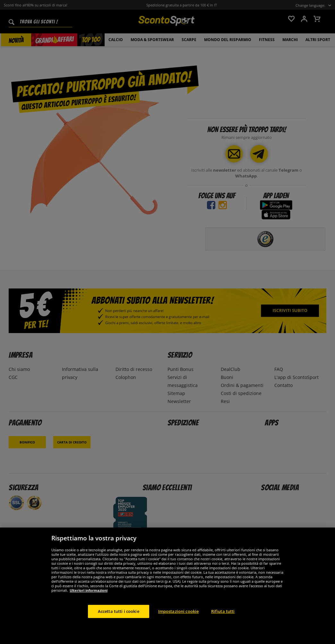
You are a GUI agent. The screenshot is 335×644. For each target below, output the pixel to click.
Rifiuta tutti (223, 620)
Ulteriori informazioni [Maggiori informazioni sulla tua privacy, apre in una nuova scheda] (89, 599)
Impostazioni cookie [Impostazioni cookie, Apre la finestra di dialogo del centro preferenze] (178, 620)
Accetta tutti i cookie (119, 620)
